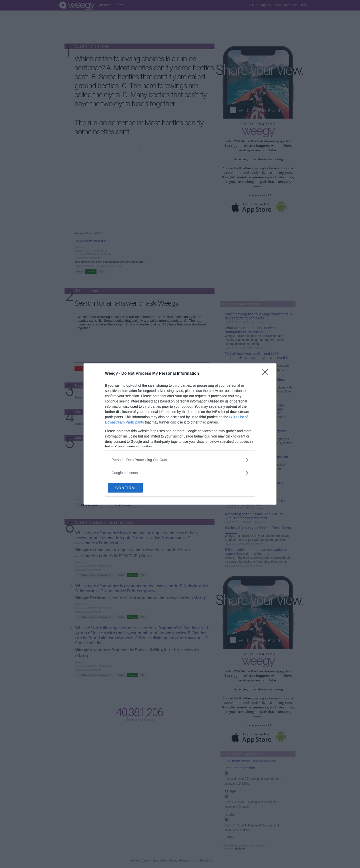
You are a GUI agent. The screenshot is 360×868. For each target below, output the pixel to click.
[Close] (266, 373)
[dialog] (180, 434)
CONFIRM (131, 488)
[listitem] (180, 459)
